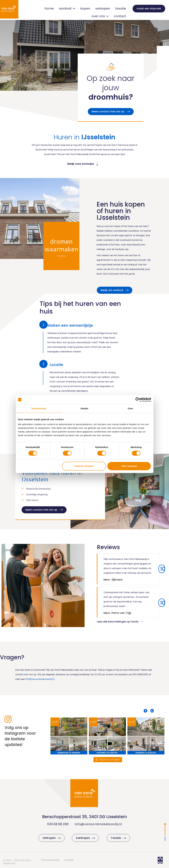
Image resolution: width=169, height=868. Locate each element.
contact (120, 16)
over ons (100, 16)
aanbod (67, 8)
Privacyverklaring (50, 860)
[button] (44, 364)
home (49, 8)
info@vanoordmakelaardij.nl (98, 824)
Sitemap (69, 860)
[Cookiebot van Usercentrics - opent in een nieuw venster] (138, 400)
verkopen (103, 8)
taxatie (121, 8)
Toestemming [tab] (39, 408)
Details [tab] (85, 408)
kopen (85, 8)
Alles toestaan (129, 466)
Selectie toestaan (84, 466)
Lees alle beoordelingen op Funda (118, 622)
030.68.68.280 (58, 824)
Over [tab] (130, 408)
